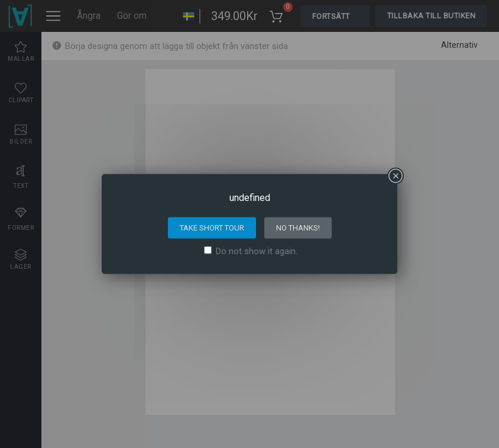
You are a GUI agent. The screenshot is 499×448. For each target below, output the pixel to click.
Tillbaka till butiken (432, 16)
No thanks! (298, 228)
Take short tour (212, 228)
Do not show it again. (257, 251)
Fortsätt (331, 16)
